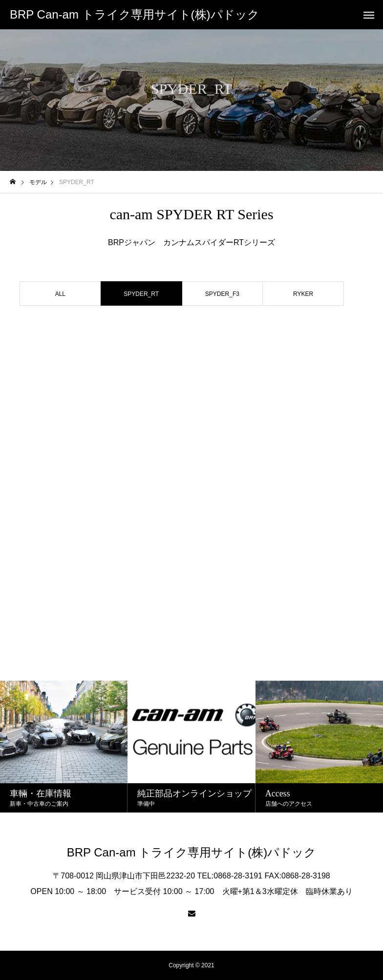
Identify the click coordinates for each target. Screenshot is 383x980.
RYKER (303, 294)
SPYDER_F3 (222, 294)
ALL (60, 294)
